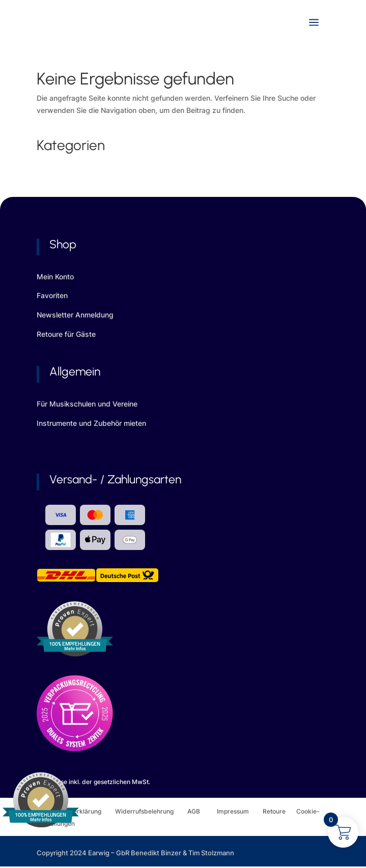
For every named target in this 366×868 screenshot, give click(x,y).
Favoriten (52, 295)
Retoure (279, 811)
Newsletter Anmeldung (75, 315)
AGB (202, 811)
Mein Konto (55, 277)
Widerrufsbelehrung (151, 811)
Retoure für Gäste (66, 334)
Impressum (233, 811)
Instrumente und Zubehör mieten (91, 423)
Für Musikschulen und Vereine (87, 404)
